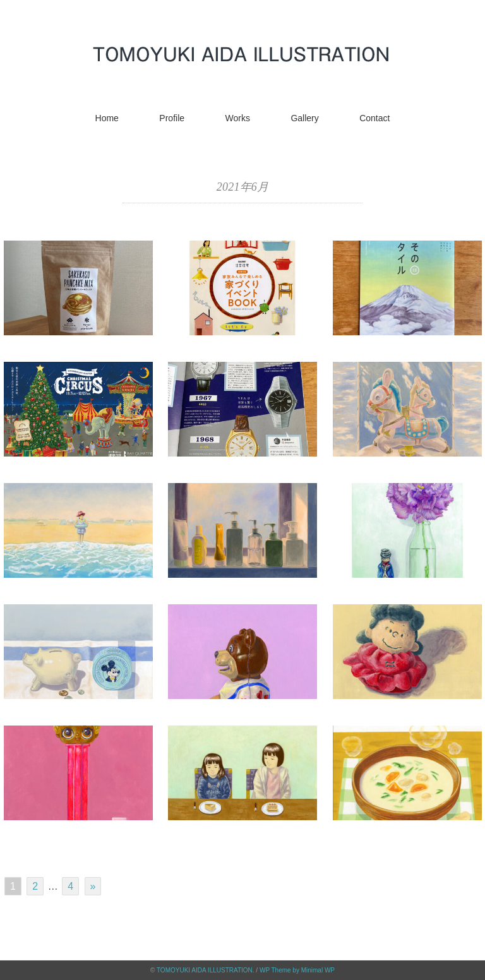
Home (107, 118)
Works (238, 118)
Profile (172, 118)
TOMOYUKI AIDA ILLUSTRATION (205, 970)
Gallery (304, 118)
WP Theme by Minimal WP (297, 970)
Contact (374, 118)
